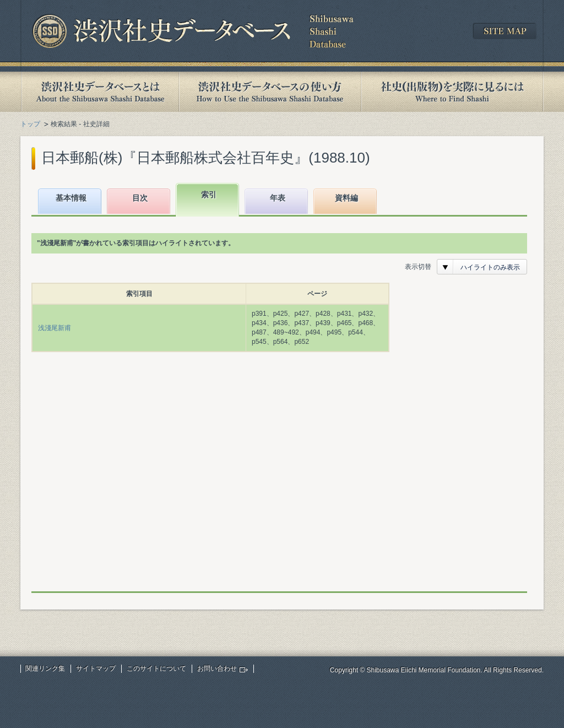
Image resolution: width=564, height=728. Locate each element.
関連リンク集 (45, 668)
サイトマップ (96, 668)
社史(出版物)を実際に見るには (452, 92)
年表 (278, 198)
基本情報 (71, 198)
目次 (140, 198)
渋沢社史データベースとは (99, 92)
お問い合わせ (217, 668)
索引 (209, 195)
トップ (30, 124)
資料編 (346, 198)
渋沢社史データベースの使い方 (270, 92)
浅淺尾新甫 (55, 328)
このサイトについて (156, 668)
